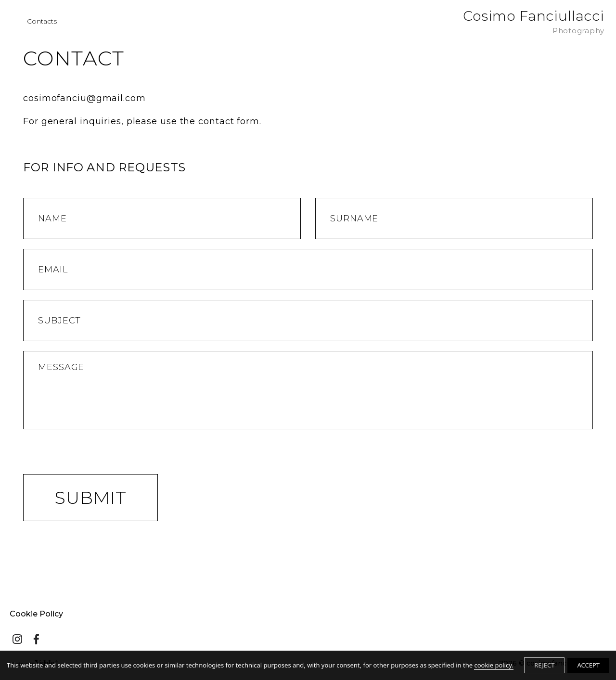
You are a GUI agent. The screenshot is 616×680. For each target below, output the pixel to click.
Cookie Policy (36, 614)
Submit (90, 498)
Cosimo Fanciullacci (534, 22)
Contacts (42, 21)
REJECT (544, 665)
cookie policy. (494, 665)
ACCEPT (588, 665)
